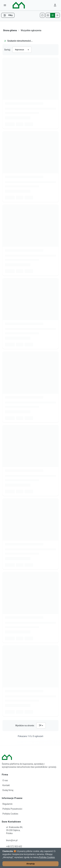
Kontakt (6, 785)
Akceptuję (30, 864)
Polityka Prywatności (12, 809)
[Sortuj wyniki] (22, 50)
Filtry (8, 15)
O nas (5, 780)
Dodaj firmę (8, 790)
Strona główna (10, 30)
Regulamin (7, 804)
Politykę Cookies (47, 857)
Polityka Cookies (10, 814)
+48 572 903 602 (14, 846)
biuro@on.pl (12, 840)
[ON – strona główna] (16, 5)
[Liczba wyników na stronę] (41, 726)
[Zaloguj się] (55, 5)
